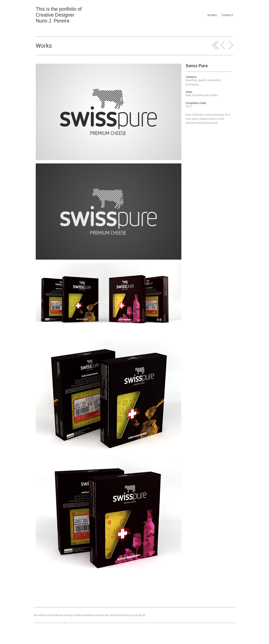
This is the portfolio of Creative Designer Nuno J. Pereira (59, 15)
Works (44, 46)
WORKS (212, 15)
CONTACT (227, 15)
